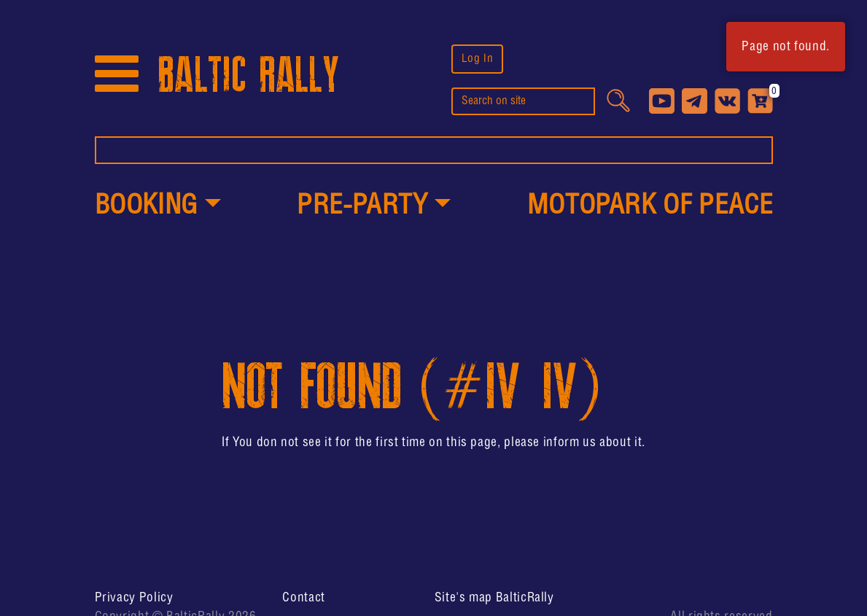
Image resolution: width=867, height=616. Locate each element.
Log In (478, 59)
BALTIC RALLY (249, 75)
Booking (146, 206)
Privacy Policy (134, 598)
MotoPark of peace (650, 206)
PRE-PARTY (362, 206)
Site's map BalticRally (494, 598)
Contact (303, 598)
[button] (158, 207)
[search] (523, 101)
